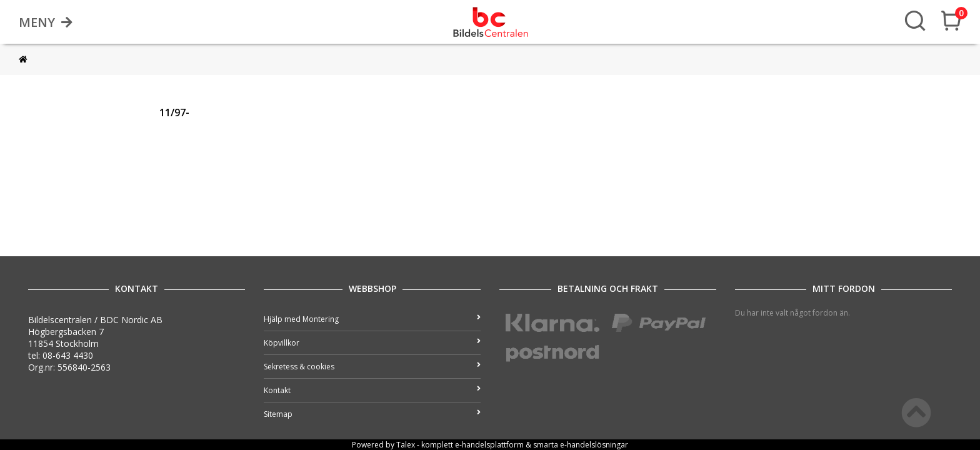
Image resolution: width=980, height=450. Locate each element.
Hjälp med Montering (372, 319)
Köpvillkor (372, 343)
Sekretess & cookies (372, 367)
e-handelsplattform (489, 445)
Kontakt (372, 390)
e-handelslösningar (594, 445)
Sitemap (372, 414)
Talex (406, 445)
